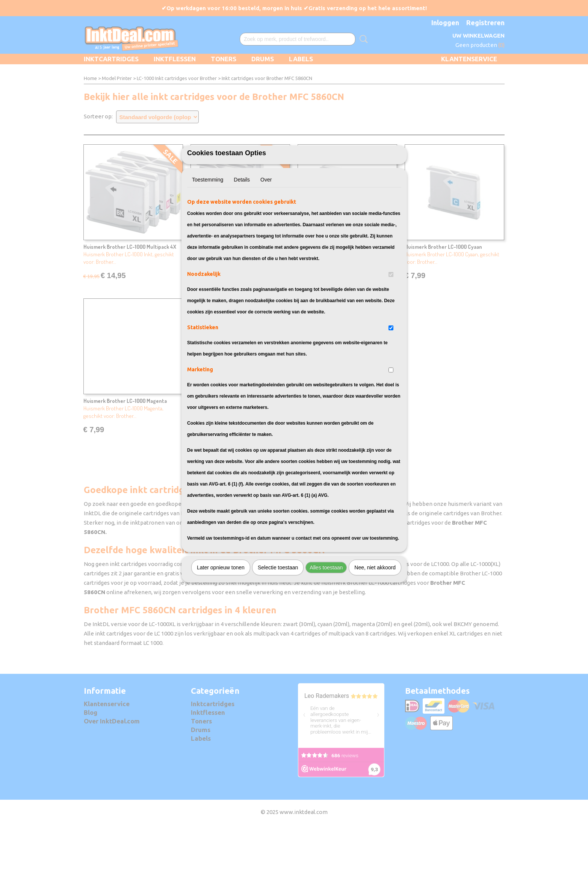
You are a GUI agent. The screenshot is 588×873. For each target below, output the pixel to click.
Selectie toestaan (278, 609)
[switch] (391, 316)
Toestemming (208, 221)
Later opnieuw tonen (221, 609)
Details (242, 221)
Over (266, 221)
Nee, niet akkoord (375, 609)
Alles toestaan (326, 609)
